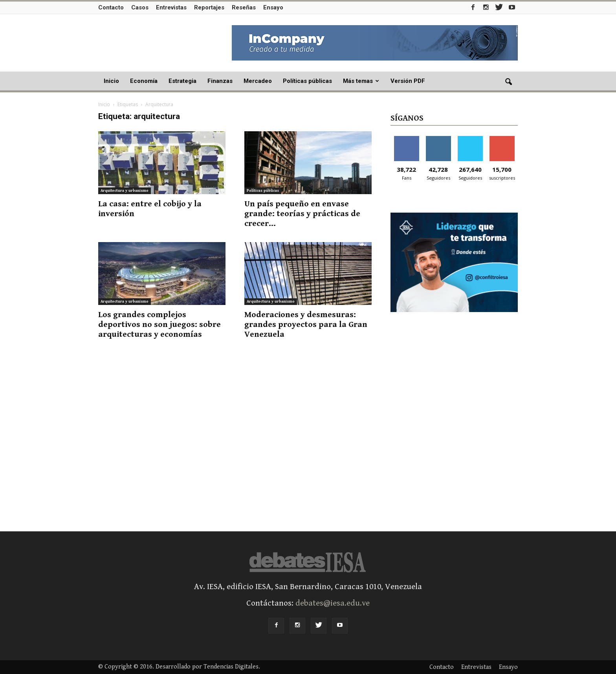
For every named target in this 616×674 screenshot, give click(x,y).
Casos (140, 7)
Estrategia (182, 81)
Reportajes (209, 7)
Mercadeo (258, 81)
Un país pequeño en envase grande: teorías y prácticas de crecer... (302, 214)
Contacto (111, 7)
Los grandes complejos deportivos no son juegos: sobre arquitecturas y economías (159, 325)
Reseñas (244, 7)
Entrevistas (171, 7)
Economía (144, 81)
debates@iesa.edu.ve (333, 603)
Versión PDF (408, 81)
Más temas (361, 81)
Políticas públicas (307, 81)
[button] (508, 82)
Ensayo (273, 7)
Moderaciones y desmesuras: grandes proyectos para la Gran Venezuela (306, 325)
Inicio (111, 81)
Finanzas (220, 81)
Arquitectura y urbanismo (125, 191)
